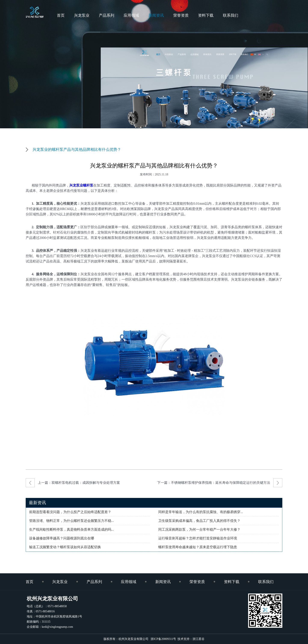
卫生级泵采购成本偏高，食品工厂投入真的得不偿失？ (199, 521)
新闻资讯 (156, 15)
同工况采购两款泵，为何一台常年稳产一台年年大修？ (199, 529)
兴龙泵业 (82, 15)
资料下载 (206, 15)
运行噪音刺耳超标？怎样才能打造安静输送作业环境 (198, 538)
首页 (61, 15)
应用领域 (131, 15)
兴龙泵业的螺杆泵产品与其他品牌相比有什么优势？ (77, 150)
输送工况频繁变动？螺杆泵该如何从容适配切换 (65, 547)
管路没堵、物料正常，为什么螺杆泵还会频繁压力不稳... (71, 521)
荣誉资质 (181, 15)
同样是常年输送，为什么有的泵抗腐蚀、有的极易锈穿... (201, 512)
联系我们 (231, 15)
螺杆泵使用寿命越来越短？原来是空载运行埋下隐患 (198, 547)
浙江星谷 (198, 639)
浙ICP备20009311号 (163, 639)
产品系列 (107, 15)
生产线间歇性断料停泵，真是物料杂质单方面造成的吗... (71, 529)
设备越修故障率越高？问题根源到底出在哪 (62, 538)
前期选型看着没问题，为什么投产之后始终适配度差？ (70, 512)
